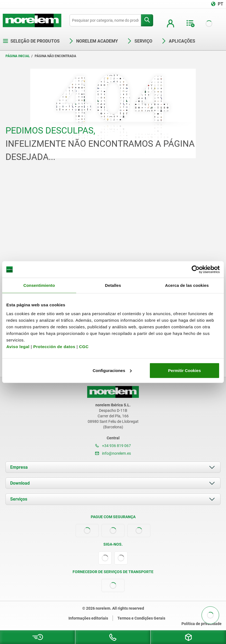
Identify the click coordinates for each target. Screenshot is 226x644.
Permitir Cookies (184, 370)
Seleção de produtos (31, 41)
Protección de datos (54, 346)
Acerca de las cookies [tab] (187, 285)
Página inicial (18, 56)
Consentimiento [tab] (39, 285)
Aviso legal (18, 346)
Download (20, 483)
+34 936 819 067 (113, 446)
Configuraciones (112, 370)
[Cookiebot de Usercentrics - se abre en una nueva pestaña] (196, 270)
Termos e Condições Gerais (141, 618)
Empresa (19, 467)
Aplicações (178, 41)
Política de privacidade (202, 624)
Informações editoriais (88, 618)
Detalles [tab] (113, 285)
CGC (84, 346)
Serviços (19, 499)
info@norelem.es (113, 453)
